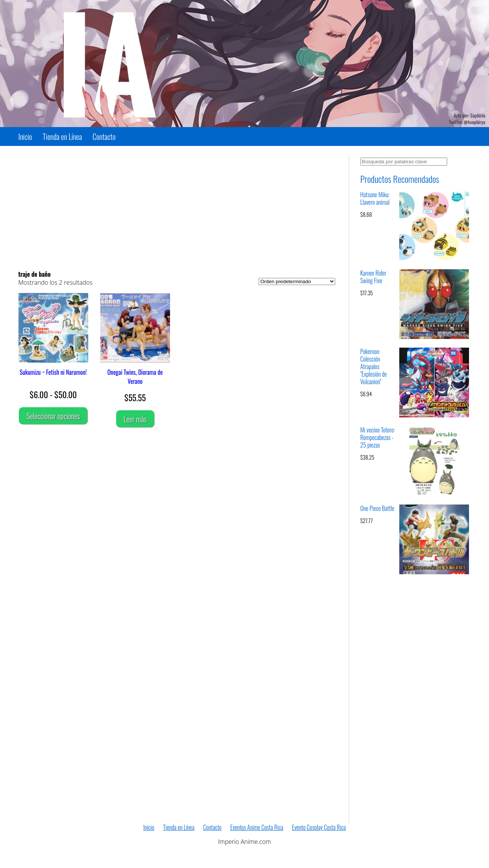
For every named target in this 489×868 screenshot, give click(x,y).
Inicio (25, 136)
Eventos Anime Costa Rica (257, 827)
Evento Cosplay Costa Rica (319, 827)
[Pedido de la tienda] (297, 281)
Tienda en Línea (62, 136)
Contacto (104, 136)
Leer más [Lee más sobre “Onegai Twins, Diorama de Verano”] (135, 419)
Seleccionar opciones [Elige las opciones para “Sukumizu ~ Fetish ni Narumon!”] (53, 416)
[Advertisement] (177, 208)
